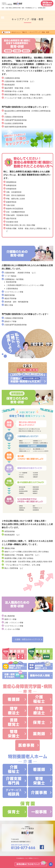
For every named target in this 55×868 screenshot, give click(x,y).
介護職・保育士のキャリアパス (27, 639)
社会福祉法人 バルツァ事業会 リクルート (28, 858)
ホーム (7, 32)
